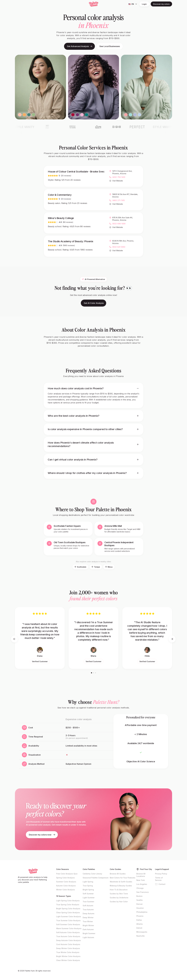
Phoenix (140, 916)
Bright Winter (88, 925)
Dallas (139, 920)
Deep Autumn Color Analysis (69, 940)
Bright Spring (88, 890)
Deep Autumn (89, 914)
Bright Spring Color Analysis (68, 909)
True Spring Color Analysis (68, 905)
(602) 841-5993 (119, 247)
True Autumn (88, 910)
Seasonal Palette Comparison (96, 878)
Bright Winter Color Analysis (68, 956)
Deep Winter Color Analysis (68, 948)
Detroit (139, 928)
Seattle (140, 900)
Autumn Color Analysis (66, 886)
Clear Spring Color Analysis (68, 913)
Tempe (96, 567)
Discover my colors (161, 4)
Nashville (140, 936)
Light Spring (88, 882)
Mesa (109, 567)
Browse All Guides (118, 874)
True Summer (88, 902)
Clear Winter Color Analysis (68, 960)
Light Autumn (88, 937)
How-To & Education (119, 890)
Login (144, 4)
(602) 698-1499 (119, 224)
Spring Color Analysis (65, 878)
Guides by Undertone (119, 898)
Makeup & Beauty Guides (121, 886)
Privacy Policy (161, 874)
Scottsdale (80, 567)
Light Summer (89, 898)
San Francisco (143, 892)
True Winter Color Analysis (68, 952)
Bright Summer (89, 933)
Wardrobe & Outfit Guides (121, 882)
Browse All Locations (141, 875)
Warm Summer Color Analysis (69, 928)
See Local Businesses (110, 46)
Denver (140, 904)
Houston (140, 908)
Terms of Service (159, 879)
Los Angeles (142, 884)
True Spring (88, 886)
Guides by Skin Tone (119, 894)
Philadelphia (142, 912)
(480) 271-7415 (118, 200)
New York (141, 880)
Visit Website (118, 181)
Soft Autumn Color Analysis (68, 932)
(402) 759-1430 (119, 177)
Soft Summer (88, 894)
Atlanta (140, 924)
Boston (139, 896)
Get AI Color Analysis (94, 306)
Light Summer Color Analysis (69, 916)
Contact (160, 884)
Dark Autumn (88, 929)
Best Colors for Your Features (123, 878)
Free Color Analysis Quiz (67, 874)
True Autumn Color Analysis (68, 936)
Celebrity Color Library (92, 874)
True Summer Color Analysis (68, 920)
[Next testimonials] (172, 639)
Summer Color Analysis (66, 882)
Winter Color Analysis (66, 890)
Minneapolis (142, 932)
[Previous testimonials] (14, 639)
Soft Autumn (88, 906)
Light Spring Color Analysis (68, 901)
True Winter (88, 921)
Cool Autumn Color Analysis (68, 944)
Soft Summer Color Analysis (68, 924)
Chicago (140, 888)
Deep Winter (88, 917)
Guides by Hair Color (119, 902)
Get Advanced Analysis (80, 46)
